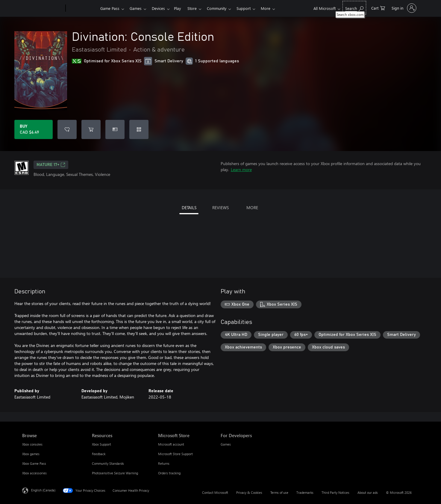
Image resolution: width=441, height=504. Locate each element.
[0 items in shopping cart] (378, 8)
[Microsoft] (43, 8)
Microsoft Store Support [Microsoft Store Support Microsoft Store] (175, 454)
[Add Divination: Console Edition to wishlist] (67, 129)
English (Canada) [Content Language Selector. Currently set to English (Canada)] (43, 490)
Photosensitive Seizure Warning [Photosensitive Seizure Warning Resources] (115, 473)
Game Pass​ (110, 8)
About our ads (368, 492)
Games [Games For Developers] (226, 444)
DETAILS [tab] (189, 208)
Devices (161, 8)
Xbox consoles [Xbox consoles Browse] (32, 444)
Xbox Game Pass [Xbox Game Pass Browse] (34, 463)
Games (137, 8)
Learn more (241, 169)
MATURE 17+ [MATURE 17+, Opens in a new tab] (51, 165)
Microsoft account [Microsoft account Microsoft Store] (171, 444)
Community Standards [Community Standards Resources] (108, 463)
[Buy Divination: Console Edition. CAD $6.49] (34, 129)
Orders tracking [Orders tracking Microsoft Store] (169, 473)
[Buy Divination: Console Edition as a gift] (115, 129)
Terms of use (279, 492)
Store (197, 8)
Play (181, 8)
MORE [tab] (252, 208)
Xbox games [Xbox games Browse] (31, 454)
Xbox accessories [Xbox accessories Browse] (34, 473)
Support (251, 8)
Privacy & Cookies (249, 492)
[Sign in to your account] (403, 8)
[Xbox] (82, 8)
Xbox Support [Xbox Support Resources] (101, 444)
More (274, 8)
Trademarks (305, 492)
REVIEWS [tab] (220, 208)
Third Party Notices (335, 492)
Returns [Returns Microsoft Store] (164, 463)
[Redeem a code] (139, 129)
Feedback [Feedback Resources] (99, 454)
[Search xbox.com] (354, 8)
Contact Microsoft (215, 492)
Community (223, 8)
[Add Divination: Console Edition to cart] (91, 129)
